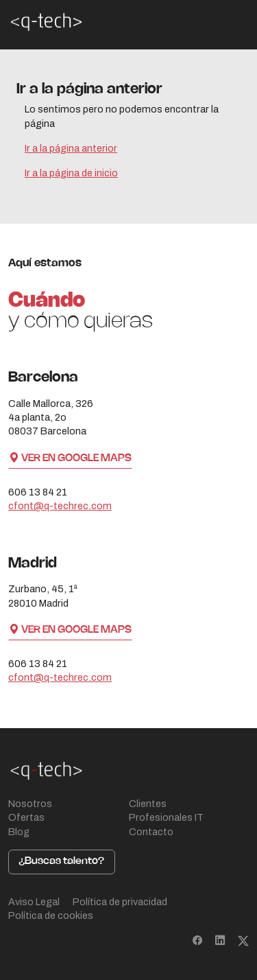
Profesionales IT (166, 817)
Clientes (148, 804)
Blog (19, 832)
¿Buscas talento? (61, 861)
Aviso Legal (34, 902)
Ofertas (26, 817)
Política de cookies (51, 915)
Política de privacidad (120, 902)
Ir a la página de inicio (71, 173)
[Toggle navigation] (235, 22)
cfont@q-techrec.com (60, 506)
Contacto (151, 832)
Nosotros (30, 804)
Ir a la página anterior (71, 148)
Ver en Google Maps (70, 458)
